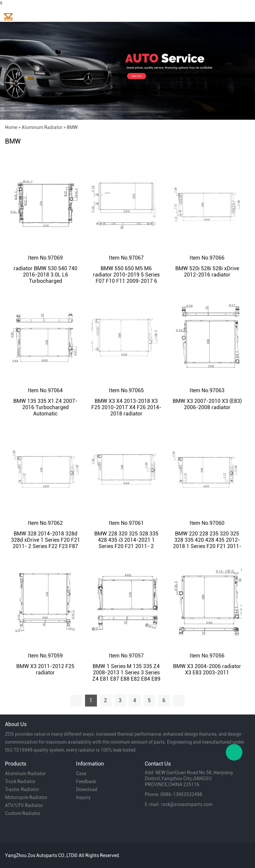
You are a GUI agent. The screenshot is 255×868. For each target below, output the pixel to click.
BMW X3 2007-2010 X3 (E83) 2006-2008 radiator (207, 404)
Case (81, 774)
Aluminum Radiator (42, 127)
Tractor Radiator (22, 789)
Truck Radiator (20, 781)
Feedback (86, 781)
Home (11, 127)
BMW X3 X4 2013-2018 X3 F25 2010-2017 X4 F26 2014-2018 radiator (126, 407)
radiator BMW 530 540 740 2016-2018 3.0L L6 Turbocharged (45, 275)
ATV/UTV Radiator (24, 805)
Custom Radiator (23, 813)
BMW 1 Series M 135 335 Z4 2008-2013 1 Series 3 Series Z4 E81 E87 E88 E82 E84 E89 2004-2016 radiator (126, 676)
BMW (72, 127)
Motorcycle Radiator (26, 797)
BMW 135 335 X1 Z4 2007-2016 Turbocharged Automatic (45, 407)
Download (87, 789)
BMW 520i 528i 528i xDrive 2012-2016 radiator (207, 272)
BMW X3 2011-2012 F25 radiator (45, 669)
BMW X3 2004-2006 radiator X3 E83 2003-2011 (207, 669)
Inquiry (83, 797)
